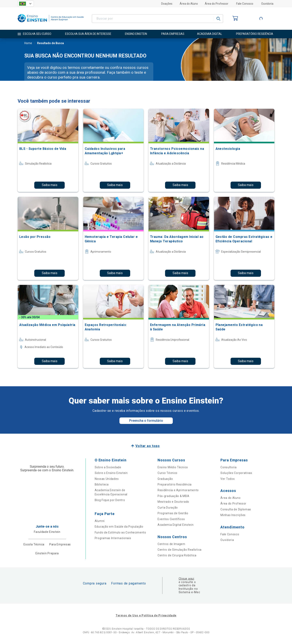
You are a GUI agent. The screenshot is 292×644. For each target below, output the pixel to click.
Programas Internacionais (113, 538)
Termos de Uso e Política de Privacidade (146, 615)
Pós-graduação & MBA (173, 496)
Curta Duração (168, 508)
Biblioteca (102, 484)
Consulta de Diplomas (236, 509)
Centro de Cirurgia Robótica (177, 555)
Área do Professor (217, 4)
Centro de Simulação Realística (180, 550)
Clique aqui (186, 579)
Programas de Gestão (173, 513)
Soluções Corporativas (236, 473)
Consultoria (229, 467)
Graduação (165, 479)
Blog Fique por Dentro (110, 500)
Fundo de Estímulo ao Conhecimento (120, 532)
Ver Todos (228, 479)
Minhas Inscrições (233, 515)
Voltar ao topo (148, 446)
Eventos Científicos (171, 519)
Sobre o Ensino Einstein (111, 473)
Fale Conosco (245, 4)
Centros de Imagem (171, 544)
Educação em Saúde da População (119, 527)
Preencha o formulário (146, 421)
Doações (167, 4)
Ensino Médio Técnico (173, 467)
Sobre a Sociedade (108, 467)
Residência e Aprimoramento (178, 490)
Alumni (100, 521)
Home (28, 44)
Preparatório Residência (175, 484)
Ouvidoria (267, 4)
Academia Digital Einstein (176, 525)
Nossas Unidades (107, 479)
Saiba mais (50, 185)
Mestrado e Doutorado (173, 502)
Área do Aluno (189, 4)
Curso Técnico (167, 473)
